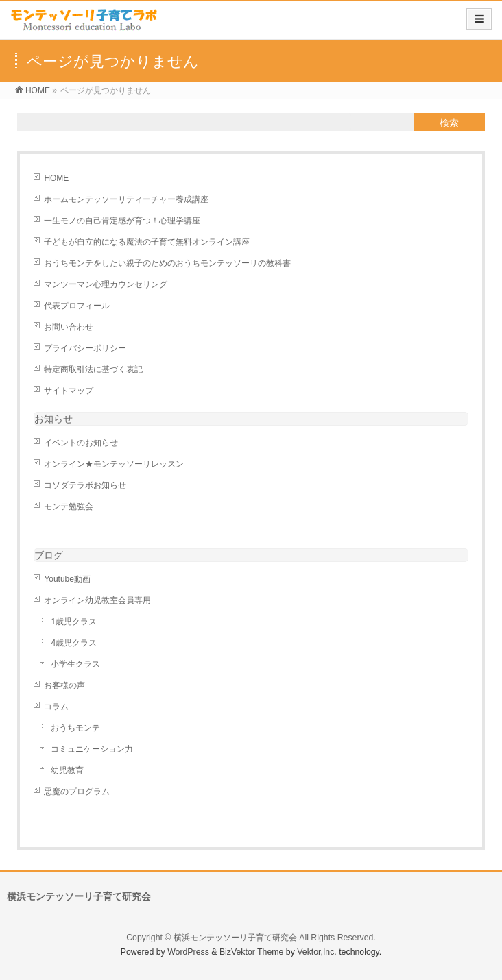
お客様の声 (64, 685)
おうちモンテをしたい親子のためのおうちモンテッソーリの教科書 (167, 263)
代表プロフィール (77, 306)
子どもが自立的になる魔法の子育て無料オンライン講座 (147, 242)
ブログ (49, 555)
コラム (56, 707)
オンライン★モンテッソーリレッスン (114, 464)
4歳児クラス (74, 643)
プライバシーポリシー (85, 348)
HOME (56, 178)
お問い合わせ (69, 327)
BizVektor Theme (252, 952)
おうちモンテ (75, 728)
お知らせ (53, 419)
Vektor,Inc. (317, 952)
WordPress (188, 952)
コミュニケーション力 (92, 749)
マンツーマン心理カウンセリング (106, 284)
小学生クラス (75, 664)
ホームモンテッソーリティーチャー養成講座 (126, 199)
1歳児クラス (74, 622)
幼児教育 (67, 770)
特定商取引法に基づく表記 (93, 369)
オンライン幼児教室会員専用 (97, 600)
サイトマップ (69, 391)
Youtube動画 (67, 579)
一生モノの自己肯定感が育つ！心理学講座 (122, 221)
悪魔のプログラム (77, 792)
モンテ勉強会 (69, 506)
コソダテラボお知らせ (85, 485)
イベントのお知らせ (81, 443)
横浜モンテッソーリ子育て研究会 (235, 938)
